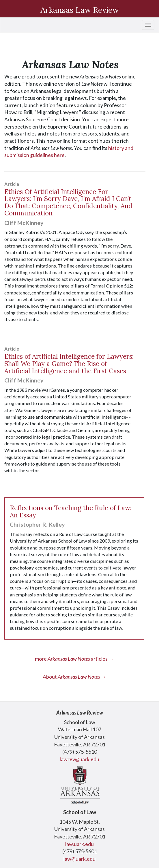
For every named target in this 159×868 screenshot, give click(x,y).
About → (74, 677)
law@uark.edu (79, 859)
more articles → (74, 659)
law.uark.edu (79, 844)
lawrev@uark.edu (79, 759)
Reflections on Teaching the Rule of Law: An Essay (71, 511)
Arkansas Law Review (80, 10)
